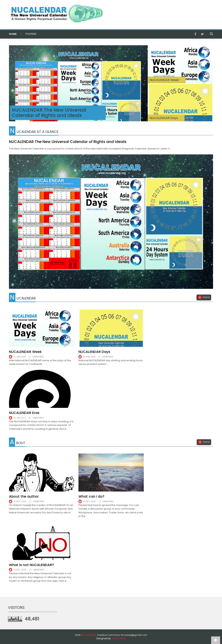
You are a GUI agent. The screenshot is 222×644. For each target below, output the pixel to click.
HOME (13, 34)
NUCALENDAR (88, 635)
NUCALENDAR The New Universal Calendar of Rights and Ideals (49, 113)
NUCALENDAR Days (164, 118)
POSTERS (31, 34)
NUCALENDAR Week (25, 352)
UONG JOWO (119, 638)
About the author (24, 496)
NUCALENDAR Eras (24, 413)
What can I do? (91, 496)
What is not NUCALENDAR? (31, 565)
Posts (204, 297)
